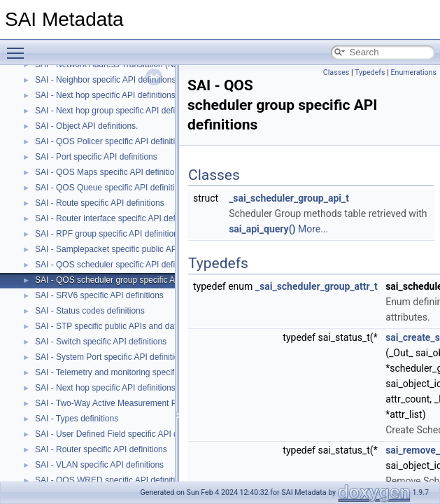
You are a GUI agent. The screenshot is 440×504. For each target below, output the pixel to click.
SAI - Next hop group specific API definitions (117, 111)
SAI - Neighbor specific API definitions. (107, 80)
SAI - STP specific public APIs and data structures (128, 326)
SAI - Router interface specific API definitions (118, 218)
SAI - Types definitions (77, 419)
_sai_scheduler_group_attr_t (317, 286)
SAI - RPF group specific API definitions (109, 234)
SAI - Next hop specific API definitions (105, 388)
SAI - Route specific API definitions (100, 203)
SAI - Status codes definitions (90, 311)
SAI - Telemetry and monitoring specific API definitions (135, 372)
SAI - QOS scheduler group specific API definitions (129, 280)
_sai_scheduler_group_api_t (289, 198)
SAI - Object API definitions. (86, 126)
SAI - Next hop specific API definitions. (106, 95)
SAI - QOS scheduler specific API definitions (117, 265)
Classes (336, 72)
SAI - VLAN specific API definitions (99, 465)
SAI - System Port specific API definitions (111, 357)
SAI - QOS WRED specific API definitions (112, 480)
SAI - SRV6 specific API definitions (99, 295)
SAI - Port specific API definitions (96, 157)
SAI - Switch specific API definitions (101, 342)
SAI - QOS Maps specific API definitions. (110, 172)
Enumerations (413, 72)
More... (313, 229)
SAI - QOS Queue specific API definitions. (113, 188)
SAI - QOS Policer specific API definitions (112, 141)
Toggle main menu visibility (19, 47)
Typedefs (370, 72)
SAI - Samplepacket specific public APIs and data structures (146, 249)
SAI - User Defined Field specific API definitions (123, 434)
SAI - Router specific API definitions (101, 449)
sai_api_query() (262, 229)
